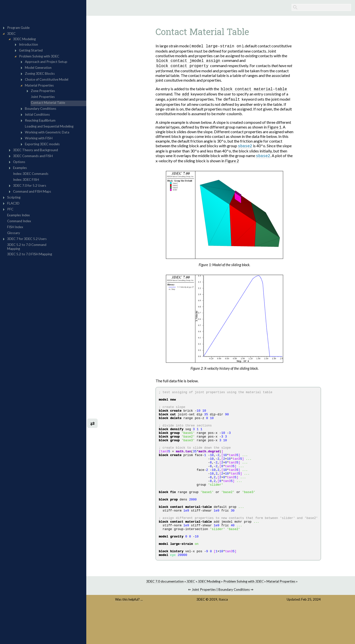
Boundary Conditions (234, 625)
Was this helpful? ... (129, 635)
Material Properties (281, 617)
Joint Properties (203, 625)
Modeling (209, 617)
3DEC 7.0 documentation (165, 617)
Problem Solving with (243, 617)
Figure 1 (274, 128)
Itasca (223, 635)
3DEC (201, 635)
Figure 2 (232, 163)
